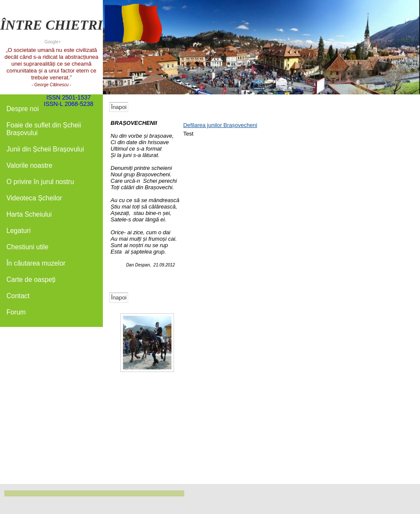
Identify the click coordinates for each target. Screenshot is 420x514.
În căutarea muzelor (36, 263)
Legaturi (18, 231)
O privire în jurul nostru (40, 182)
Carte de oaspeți (31, 280)
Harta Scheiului (29, 214)
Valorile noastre (29, 165)
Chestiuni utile (27, 247)
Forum (16, 312)
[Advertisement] (51, 353)
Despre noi (22, 109)
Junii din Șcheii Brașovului (45, 149)
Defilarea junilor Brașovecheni (220, 125)
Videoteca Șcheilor (34, 198)
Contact (18, 296)
